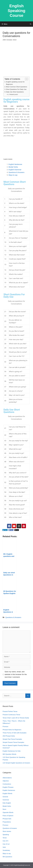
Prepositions (7, 822)
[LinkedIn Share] (5, 530)
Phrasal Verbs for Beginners (12, 730)
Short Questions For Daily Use (16, 89)
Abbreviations (7, 778)
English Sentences (15, 164)
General (5, 797)
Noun (4, 809)
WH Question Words (9, 754)
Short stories (7, 831)
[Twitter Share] (17, 530)
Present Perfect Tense (10, 711)
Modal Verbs (13, 167)
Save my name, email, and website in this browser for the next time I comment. (16, 674)
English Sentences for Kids (12, 751)
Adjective (6, 781)
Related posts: (14, 94)
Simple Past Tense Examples (12, 739)
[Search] (28, 696)
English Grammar (15, 170)
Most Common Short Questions (17, 87)
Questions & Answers (16, 172)
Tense (5, 838)
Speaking (6, 835)
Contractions (7, 784)
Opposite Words (8, 812)
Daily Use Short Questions (15, 92)
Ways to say (13, 175)
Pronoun (5, 727)
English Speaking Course (16, 11)
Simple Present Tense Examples (13, 742)
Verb (4, 847)
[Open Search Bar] (31, 24)
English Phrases (8, 787)
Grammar (6, 800)
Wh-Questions (7, 857)
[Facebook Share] (11, 530)
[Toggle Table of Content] (26, 79)
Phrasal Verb (7, 819)
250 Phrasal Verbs (9, 736)
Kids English (7, 803)
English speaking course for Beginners (15, 83)
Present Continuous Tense (11, 715)
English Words (7, 794)
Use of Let (6, 844)
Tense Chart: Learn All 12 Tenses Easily (16, 718)
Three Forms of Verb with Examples (15, 733)
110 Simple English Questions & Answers (16, 763)
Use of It (5, 841)
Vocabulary (6, 850)
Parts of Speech (8, 816)
